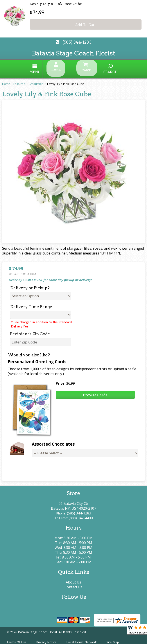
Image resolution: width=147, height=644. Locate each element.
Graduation (36, 80)
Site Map (113, 638)
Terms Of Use (17, 638)
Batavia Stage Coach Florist (73, 53)
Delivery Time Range (31, 303)
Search (97, 70)
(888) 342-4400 (81, 514)
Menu (48, 70)
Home (6, 80)
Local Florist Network (82, 638)
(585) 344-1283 (77, 42)
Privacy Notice (46, 638)
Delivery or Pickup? (30, 284)
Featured (19, 80)
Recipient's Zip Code (30, 330)
